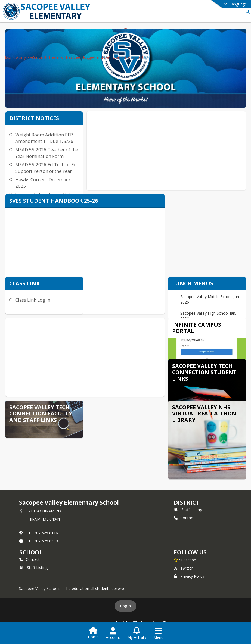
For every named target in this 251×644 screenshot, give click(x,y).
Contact (184, 518)
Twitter (183, 568)
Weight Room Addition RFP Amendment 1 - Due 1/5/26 (44, 138)
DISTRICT (187, 502)
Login (125, 606)
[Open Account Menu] (113, 633)
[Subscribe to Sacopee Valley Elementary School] (185, 560)
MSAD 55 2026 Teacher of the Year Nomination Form (47, 153)
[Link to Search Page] (247, 12)
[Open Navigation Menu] (158, 633)
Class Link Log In (33, 300)
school (31, 552)
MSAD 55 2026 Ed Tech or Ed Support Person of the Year (46, 168)
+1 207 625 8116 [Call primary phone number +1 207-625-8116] (43, 533)
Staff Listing (188, 510)
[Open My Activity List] (137, 633)
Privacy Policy (189, 576)
